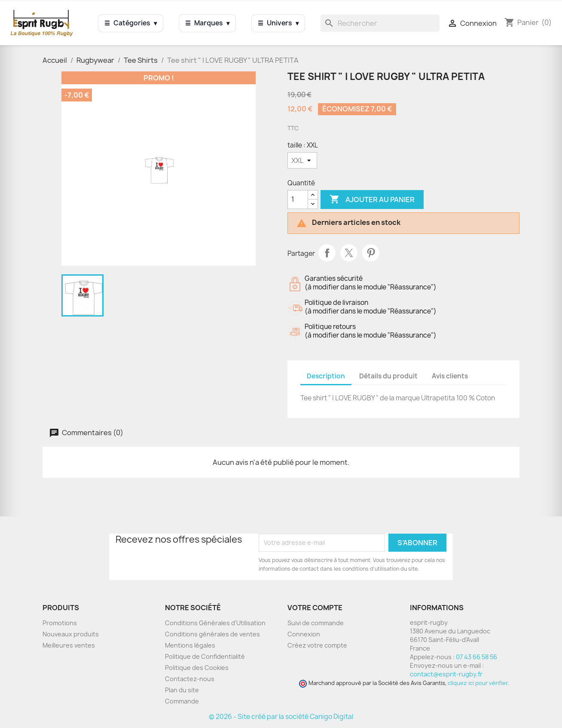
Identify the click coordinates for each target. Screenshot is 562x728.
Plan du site (182, 690)
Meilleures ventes (69, 645)
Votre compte (315, 608)
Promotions (60, 623)
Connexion (304, 634)
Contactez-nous (190, 679)
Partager (327, 253)
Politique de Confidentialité (205, 656)
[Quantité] (298, 200)
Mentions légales (190, 645)
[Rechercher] (380, 23)
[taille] (302, 160)
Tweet (349, 253)
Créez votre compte (317, 645)
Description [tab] (326, 376)
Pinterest (371, 253)
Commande (182, 701)
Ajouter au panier (372, 200)
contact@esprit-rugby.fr (446, 674)
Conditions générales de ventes (212, 634)
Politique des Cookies (197, 668)
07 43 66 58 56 (476, 657)
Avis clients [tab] (450, 376)
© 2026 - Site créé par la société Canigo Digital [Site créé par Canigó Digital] (281, 717)
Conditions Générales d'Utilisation (215, 623)
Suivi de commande (316, 623)
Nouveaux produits (71, 634)
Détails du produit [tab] (388, 376)
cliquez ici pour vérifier (478, 683)
